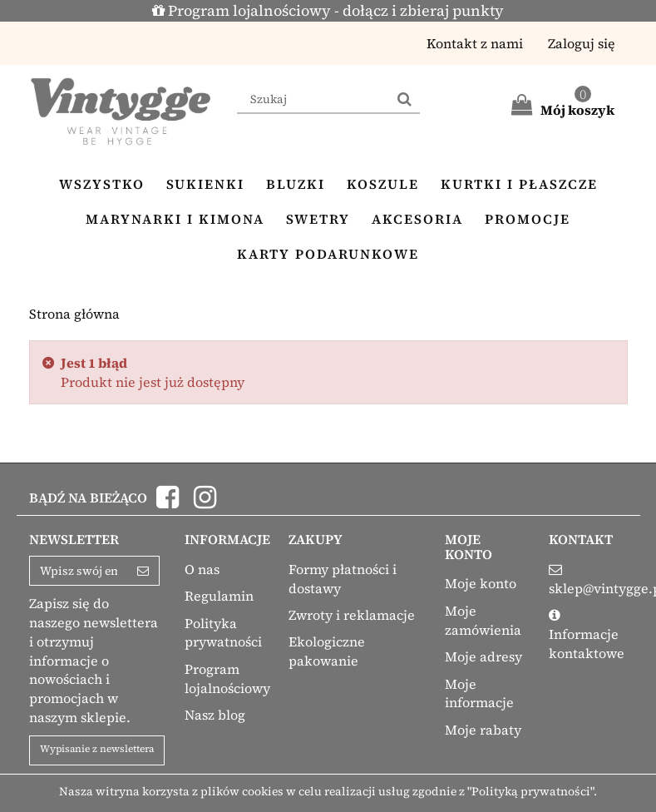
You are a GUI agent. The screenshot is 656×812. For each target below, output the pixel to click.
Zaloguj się (582, 43)
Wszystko (102, 184)
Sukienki (205, 184)
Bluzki (296, 184)
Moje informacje (479, 693)
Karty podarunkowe (328, 254)
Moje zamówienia (483, 620)
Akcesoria (417, 219)
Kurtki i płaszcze (519, 184)
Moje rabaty (483, 730)
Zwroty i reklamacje (352, 615)
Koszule (383, 184)
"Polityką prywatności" (530, 791)
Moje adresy (483, 656)
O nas (202, 569)
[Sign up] (143, 571)
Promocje (528, 219)
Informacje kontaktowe (587, 644)
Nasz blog (215, 715)
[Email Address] (79, 571)
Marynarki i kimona (175, 219)
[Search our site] (313, 100)
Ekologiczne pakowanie (327, 651)
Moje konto (481, 583)
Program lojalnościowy (227, 678)
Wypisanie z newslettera (97, 749)
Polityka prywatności (223, 633)
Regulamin (219, 596)
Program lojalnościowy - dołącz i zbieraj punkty (328, 10)
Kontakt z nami (475, 43)
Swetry (318, 219)
